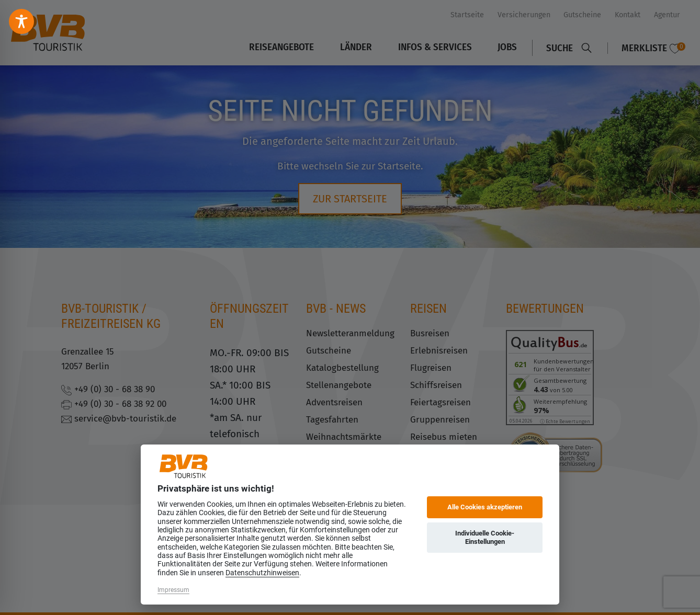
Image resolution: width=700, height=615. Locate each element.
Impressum (173, 590)
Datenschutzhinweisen (262, 573)
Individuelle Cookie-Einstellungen (485, 537)
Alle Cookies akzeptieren (485, 507)
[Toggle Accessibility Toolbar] (21, 21)
